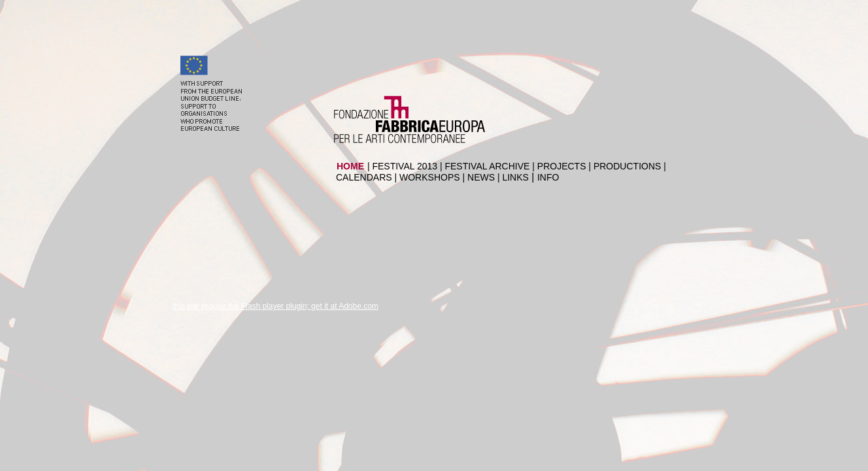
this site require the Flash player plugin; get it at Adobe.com (275, 306)
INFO (548, 177)
